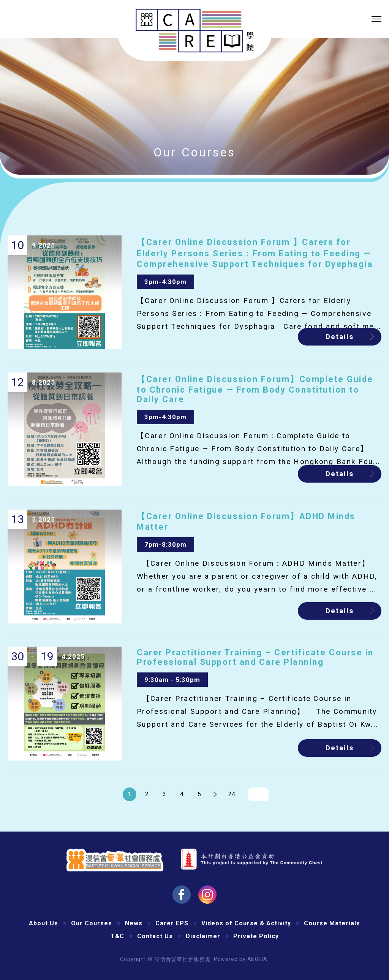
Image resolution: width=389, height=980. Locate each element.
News (134, 923)
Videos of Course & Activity (246, 923)
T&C (117, 936)
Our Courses (92, 923)
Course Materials (332, 923)
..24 (231, 794)
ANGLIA (257, 959)
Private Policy (256, 936)
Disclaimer (203, 936)
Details (340, 337)
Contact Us (155, 936)
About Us (43, 923)
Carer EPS (172, 923)
